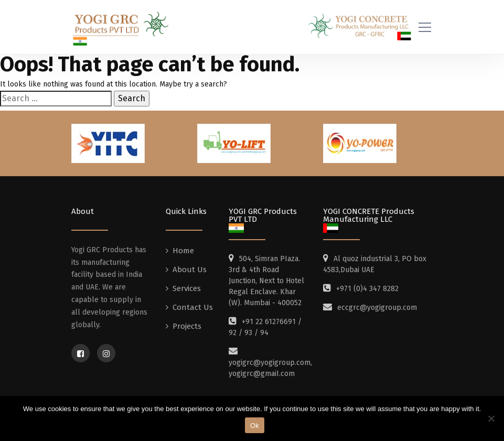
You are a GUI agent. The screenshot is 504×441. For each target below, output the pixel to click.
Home (183, 254)
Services (187, 292)
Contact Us (193, 311)
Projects (187, 330)
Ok (255, 426)
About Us (190, 273)
